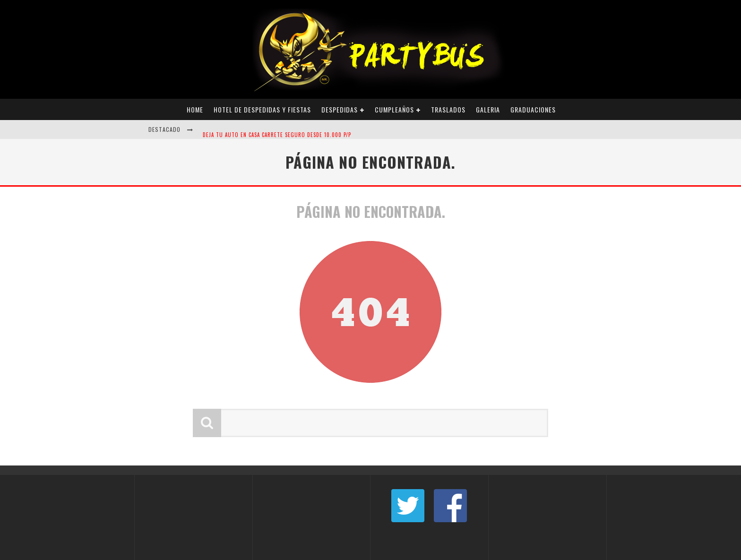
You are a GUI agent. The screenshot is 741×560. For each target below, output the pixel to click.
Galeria (488, 109)
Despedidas (340, 109)
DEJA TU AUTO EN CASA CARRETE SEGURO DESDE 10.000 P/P (277, 138)
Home (195, 109)
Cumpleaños (394, 109)
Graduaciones (533, 109)
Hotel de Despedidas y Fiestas (262, 109)
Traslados (448, 109)
